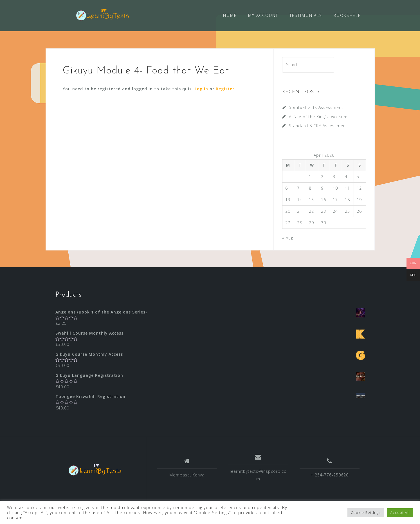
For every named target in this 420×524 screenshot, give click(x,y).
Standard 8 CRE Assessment (318, 125)
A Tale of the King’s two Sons (319, 116)
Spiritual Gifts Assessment (316, 107)
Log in (201, 89)
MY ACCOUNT (263, 15)
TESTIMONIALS (306, 15)
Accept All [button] (400, 512)
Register (225, 89)
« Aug (288, 237)
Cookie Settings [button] (366, 512)
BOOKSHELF (347, 15)
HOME (230, 15)
